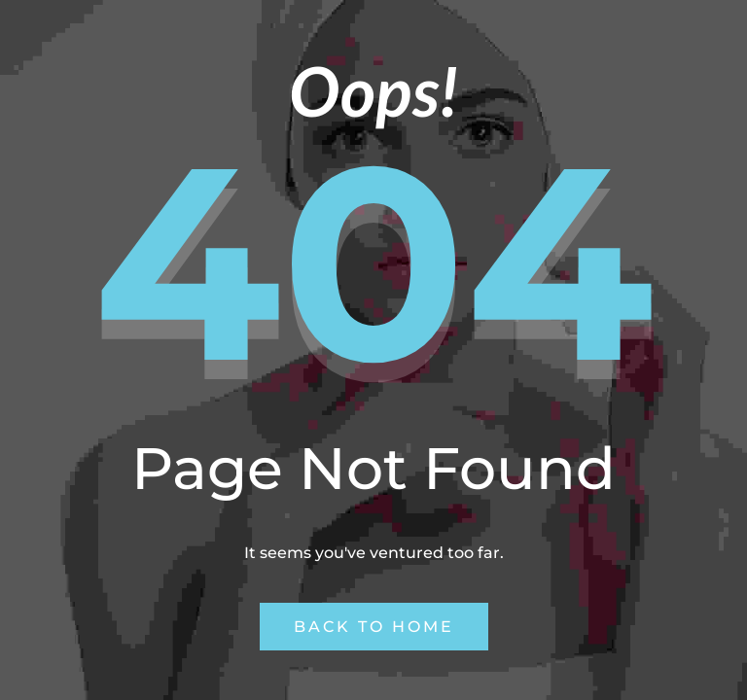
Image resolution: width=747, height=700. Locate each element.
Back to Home (374, 627)
